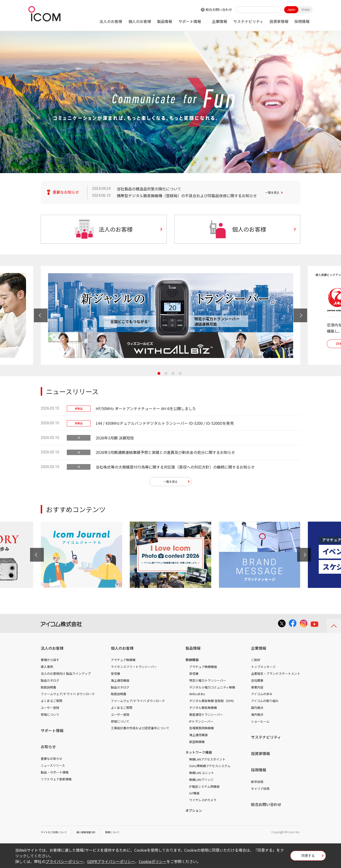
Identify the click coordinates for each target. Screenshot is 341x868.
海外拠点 (257, 716)
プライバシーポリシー (64, 861)
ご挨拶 (256, 662)
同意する (308, 857)
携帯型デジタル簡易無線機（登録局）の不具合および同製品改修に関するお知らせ (187, 196)
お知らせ (48, 748)
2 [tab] (166, 373)
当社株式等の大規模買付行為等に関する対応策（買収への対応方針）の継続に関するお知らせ (175, 467)
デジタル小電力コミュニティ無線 (212, 689)
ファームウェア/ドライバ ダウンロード (68, 696)
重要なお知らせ (52, 760)
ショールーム (260, 723)
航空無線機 (197, 743)
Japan (291, 10)
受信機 (115, 675)
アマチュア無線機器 (203, 668)
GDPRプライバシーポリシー (111, 861)
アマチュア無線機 (123, 662)
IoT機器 (194, 795)
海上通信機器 (120, 682)
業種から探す (50, 662)
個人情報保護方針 (93, 834)
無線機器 (192, 662)
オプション (194, 812)
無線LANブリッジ (201, 781)
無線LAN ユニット (202, 774)
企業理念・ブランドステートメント (276, 675)
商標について (123, 834)
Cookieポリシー (153, 861)
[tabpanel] (170, 315)
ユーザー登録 (50, 709)
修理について (50, 716)
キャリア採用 (260, 790)
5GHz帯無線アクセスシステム (210, 768)
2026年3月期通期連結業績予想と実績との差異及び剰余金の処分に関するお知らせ (165, 452)
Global (305, 10)
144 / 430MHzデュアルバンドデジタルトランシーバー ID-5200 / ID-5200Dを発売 (165, 423)
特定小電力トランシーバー (208, 682)
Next (300, 315)
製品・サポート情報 (55, 774)
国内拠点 (257, 709)
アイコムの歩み (262, 696)
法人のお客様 (111, 21)
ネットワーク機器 (199, 754)
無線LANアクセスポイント (207, 761)
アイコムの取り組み (265, 702)
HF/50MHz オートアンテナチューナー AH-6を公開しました (146, 408)
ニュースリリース (53, 767)
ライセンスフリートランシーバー (134, 668)
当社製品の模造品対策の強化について (149, 189)
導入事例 (47, 668)
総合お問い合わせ (219, 9)
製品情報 (165, 21)
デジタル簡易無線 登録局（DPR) (211, 702)
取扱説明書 (48, 689)
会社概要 (257, 682)
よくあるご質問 (52, 702)
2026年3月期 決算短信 (115, 438)
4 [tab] (180, 373)
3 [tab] (173, 373)
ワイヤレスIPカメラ (203, 802)
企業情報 (220, 21)
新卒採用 (257, 783)
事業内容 (257, 689)
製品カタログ (50, 682)
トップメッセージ (263, 668)
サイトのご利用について (56, 834)
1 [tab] (159, 373)
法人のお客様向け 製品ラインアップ (66, 675)
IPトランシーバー (201, 723)
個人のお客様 (140, 21)
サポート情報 (190, 21)
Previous (41, 315)
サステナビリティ (248, 21)
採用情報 (302, 21)
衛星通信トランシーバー (206, 716)
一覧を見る (275, 192)
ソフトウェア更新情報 (56, 781)
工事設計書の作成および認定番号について (140, 730)
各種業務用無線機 (202, 730)
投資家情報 (279, 21)
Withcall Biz (197, 696)
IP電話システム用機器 (204, 788)
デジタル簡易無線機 (203, 709)
